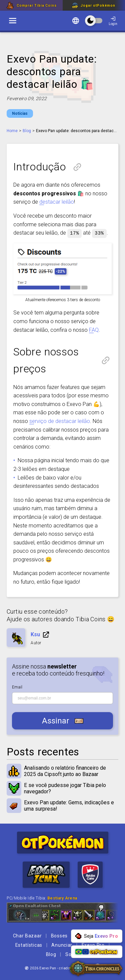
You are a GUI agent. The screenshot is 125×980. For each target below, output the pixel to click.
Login (113, 21)
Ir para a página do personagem (46, 634)
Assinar (63, 720)
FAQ (94, 330)
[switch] (13, 21)
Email (17, 687)
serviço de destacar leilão (60, 421)
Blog (27, 131)
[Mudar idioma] (76, 21)
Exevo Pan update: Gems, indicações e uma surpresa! (62, 805)
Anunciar (62, 945)
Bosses (59, 935)
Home (12, 131)
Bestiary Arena (62, 898)
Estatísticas (29, 945)
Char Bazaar (27, 935)
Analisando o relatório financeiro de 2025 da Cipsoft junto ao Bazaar (62, 771)
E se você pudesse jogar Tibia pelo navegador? (62, 788)
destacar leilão (57, 202)
